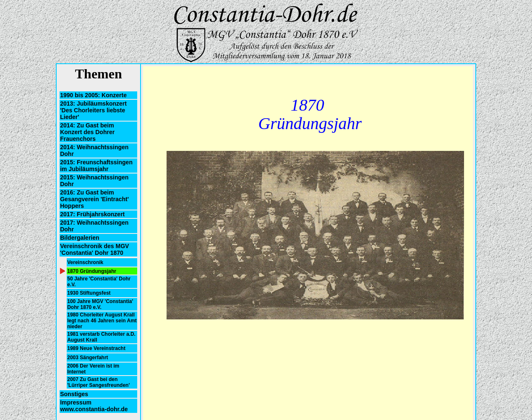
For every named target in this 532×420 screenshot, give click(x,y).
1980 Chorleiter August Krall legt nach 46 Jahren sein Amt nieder (102, 321)
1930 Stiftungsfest (89, 293)
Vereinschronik (85, 262)
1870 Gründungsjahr (92, 271)
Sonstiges (74, 394)
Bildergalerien (80, 238)
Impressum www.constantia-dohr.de (94, 406)
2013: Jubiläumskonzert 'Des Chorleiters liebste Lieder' (93, 110)
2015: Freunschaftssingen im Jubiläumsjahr (96, 166)
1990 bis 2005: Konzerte (93, 95)
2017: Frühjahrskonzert (92, 214)
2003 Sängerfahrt (87, 358)
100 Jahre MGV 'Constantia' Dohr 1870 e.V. (100, 304)
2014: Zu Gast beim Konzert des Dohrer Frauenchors (87, 132)
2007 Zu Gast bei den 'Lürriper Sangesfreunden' (98, 382)
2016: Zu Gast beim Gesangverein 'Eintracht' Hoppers (94, 199)
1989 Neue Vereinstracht (96, 348)
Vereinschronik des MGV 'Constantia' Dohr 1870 (94, 249)
